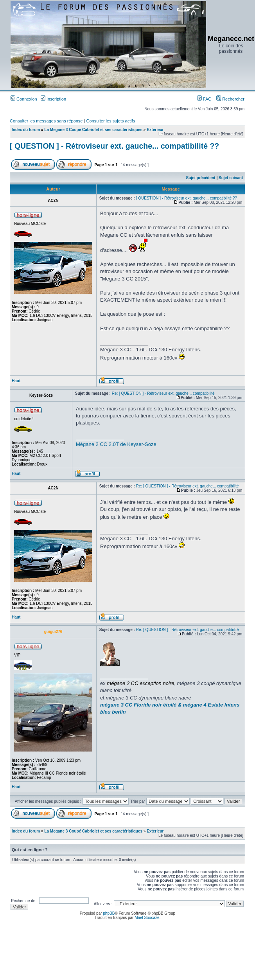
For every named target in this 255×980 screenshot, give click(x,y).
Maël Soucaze (147, 918)
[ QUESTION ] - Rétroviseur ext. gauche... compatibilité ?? (114, 146)
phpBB (109, 913)
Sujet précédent (201, 178)
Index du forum (26, 130)
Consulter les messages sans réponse (46, 121)
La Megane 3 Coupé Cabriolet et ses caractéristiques (93, 130)
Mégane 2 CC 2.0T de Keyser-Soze (116, 444)
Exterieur (155, 130)
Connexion (24, 99)
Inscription (53, 99)
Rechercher (230, 99)
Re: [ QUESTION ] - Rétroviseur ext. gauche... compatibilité (163, 393)
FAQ (204, 99)
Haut (16, 381)
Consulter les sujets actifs (110, 121)
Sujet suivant (231, 178)
